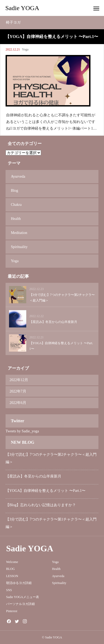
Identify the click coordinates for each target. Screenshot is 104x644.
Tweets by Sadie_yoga (22, 431)
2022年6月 (18, 403)
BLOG (10, 569)
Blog (14, 191)
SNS (9, 590)
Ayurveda (18, 176)
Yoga (25, 49)
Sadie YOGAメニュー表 (23, 597)
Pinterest (12, 611)
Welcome (12, 562)
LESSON (12, 576)
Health (16, 219)
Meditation (19, 233)
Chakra (16, 205)
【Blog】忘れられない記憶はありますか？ (41, 505)
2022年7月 (18, 391)
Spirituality (19, 247)
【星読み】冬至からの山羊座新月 (33, 476)
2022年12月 (19, 380)
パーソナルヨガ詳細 (20, 604)
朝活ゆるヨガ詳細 (19, 583)
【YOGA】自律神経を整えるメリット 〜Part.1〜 (45, 491)
